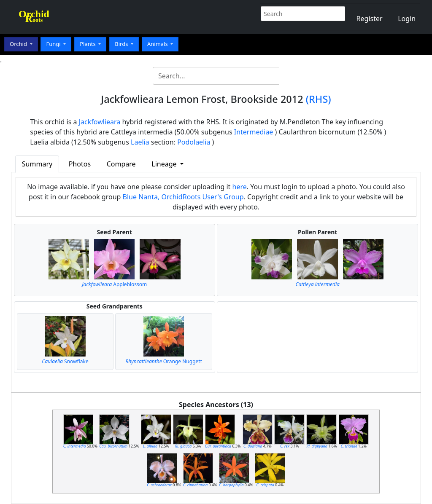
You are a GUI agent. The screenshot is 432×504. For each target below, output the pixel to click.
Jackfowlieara (100, 122)
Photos (80, 164)
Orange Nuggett (164, 361)
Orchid (19, 44)
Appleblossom (114, 284)
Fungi (54, 44)
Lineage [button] (165, 164)
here (240, 187)
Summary (37, 164)
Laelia (140, 142)
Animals (158, 44)
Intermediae (254, 132)
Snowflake (65, 361)
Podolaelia (194, 142)
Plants (88, 44)
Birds (122, 44)
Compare (121, 164)
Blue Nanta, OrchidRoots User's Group (183, 197)
